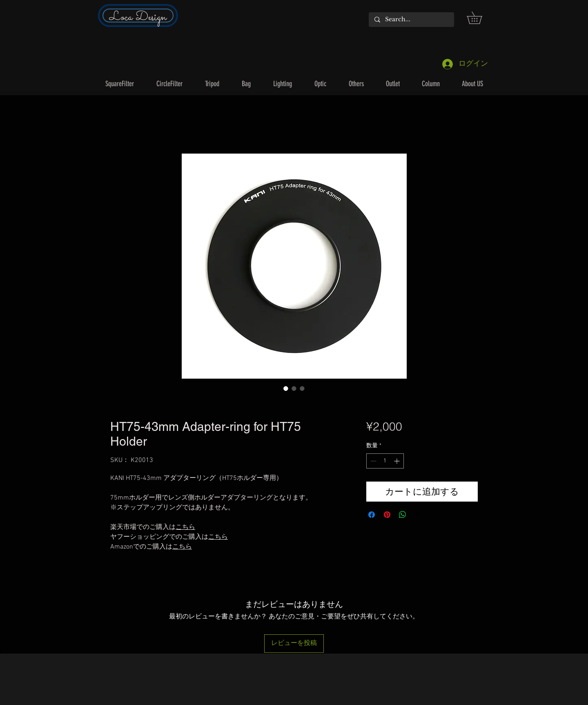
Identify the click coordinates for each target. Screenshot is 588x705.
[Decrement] (373, 461)
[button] (480, 18)
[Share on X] (418, 515)
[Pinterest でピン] (387, 515)
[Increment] (398, 461)
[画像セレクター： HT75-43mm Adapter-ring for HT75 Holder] (286, 388)
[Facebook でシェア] (372, 515)
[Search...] (411, 20)
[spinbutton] (385, 461)
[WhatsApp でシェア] (403, 515)
